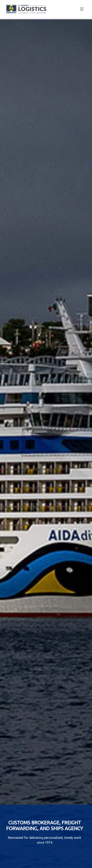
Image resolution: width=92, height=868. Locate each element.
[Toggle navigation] (82, 9)
